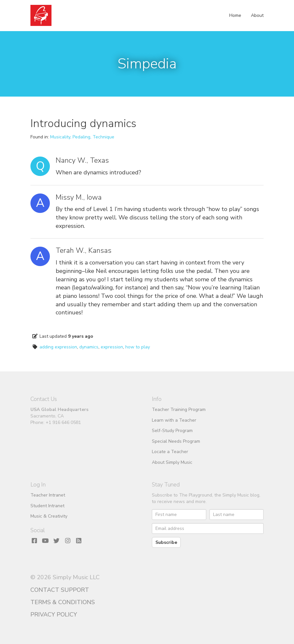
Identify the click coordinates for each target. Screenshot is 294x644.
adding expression (58, 347)
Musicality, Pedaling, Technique (82, 137)
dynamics (89, 347)
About (257, 15)
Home (235, 15)
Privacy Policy (54, 615)
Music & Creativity (49, 516)
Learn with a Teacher (174, 420)
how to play (138, 347)
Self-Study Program (172, 431)
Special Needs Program (176, 441)
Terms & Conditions (63, 602)
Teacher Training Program (179, 410)
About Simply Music (172, 462)
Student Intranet (47, 506)
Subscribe (166, 542)
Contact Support (60, 590)
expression (112, 347)
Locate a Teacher (170, 452)
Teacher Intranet (48, 495)
